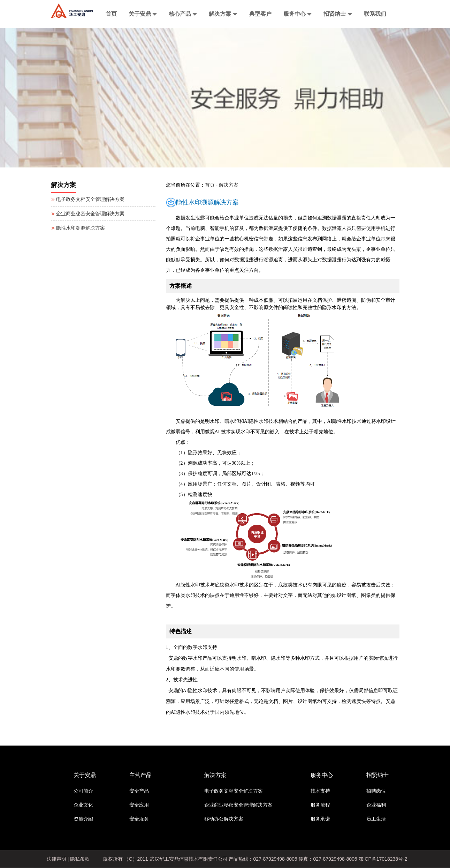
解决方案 (223, 14)
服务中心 (298, 14)
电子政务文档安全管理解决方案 (88, 199)
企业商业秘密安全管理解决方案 (88, 214)
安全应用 (139, 805)
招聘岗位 (376, 791)
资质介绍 (83, 819)
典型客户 (260, 14)
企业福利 (376, 805)
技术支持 (320, 791)
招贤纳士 (338, 14)
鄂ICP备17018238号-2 (383, 859)
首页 (111, 14)
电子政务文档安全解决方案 (234, 791)
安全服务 (139, 819)
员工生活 (376, 819)
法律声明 (56, 859)
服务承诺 (320, 819)
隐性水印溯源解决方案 (78, 228)
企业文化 (83, 805)
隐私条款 (80, 859)
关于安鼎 (143, 14)
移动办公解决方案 (224, 819)
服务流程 (320, 805)
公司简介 (83, 791)
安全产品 (139, 791)
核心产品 (183, 14)
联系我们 (375, 14)
